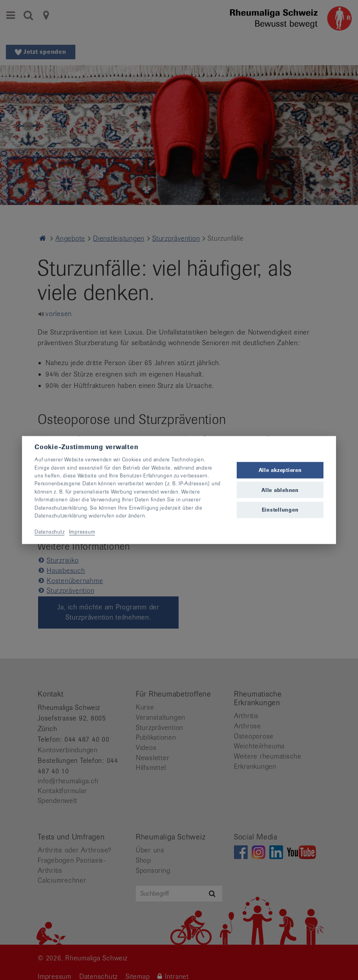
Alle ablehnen (280, 490)
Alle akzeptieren (280, 470)
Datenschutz (49, 531)
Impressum (82, 531)
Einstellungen (280, 509)
